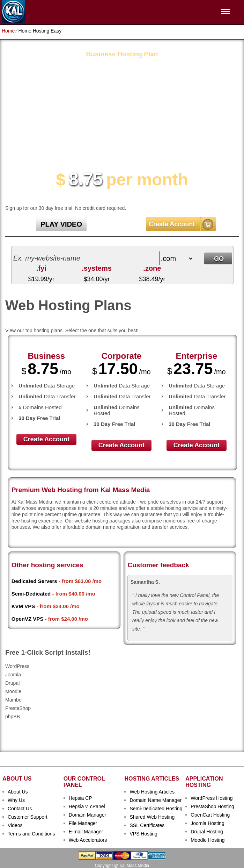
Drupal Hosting (207, 832)
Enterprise (196, 356)
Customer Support (28, 817)
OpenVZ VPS (28, 619)
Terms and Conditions (31, 834)
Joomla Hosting (208, 823)
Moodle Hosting (208, 840)
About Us (18, 792)
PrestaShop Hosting (212, 806)
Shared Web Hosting (152, 817)
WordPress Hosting (212, 798)
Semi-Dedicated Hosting (156, 809)
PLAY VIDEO (61, 224)
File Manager (83, 823)
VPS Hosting (143, 834)
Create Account (172, 224)
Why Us (16, 800)
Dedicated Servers (34, 581)
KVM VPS (23, 606)
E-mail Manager (86, 832)
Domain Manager (87, 815)
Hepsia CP (80, 798)
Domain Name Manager (156, 800)
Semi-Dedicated (31, 594)
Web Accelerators (88, 840)
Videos (15, 825)
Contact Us (20, 809)
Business (46, 356)
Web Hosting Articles (152, 792)
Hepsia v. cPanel (87, 806)
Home (8, 31)
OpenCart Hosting (210, 815)
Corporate (121, 356)
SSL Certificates (147, 825)
